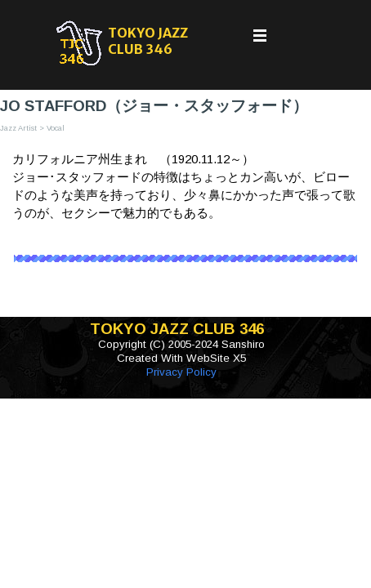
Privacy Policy (181, 372)
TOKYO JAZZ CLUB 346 (149, 41)
